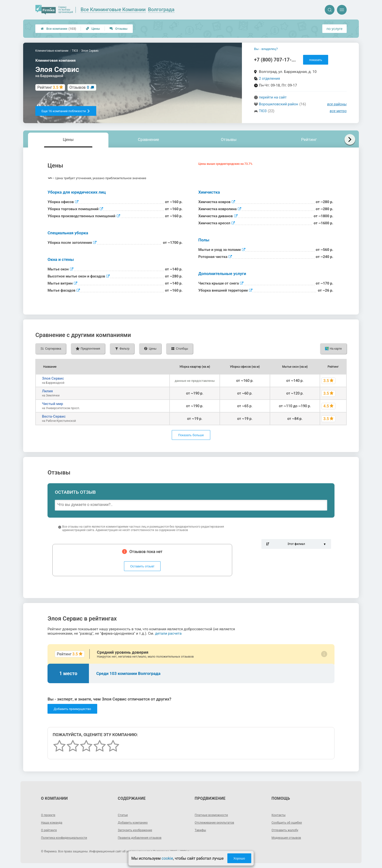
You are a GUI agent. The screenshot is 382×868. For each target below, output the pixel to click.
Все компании (58, 29)
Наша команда (53, 822)
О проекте (49, 815)
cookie (167, 858)
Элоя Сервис (53, 378)
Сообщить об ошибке (288, 822)
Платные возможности (213, 815)
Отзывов (79, 87)
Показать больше (191, 435)
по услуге (334, 29)
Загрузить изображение (137, 830)
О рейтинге (50, 830)
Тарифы (201, 830)
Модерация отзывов (288, 838)
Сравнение (148, 139)
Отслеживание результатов (217, 822)
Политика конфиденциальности (67, 838)
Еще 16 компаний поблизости (66, 111)
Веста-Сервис (54, 416)
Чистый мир (53, 404)
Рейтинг (309, 139)
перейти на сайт (273, 97)
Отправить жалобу (286, 830)
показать (316, 60)
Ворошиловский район (279, 104)
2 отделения (269, 79)
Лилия (47, 391)
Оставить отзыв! (142, 566)
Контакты (279, 815)
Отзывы (119, 29)
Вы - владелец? (266, 49)
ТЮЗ (263, 111)
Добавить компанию (135, 822)
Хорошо (239, 858)
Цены (93, 29)
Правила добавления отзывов (142, 838)
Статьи (124, 815)
